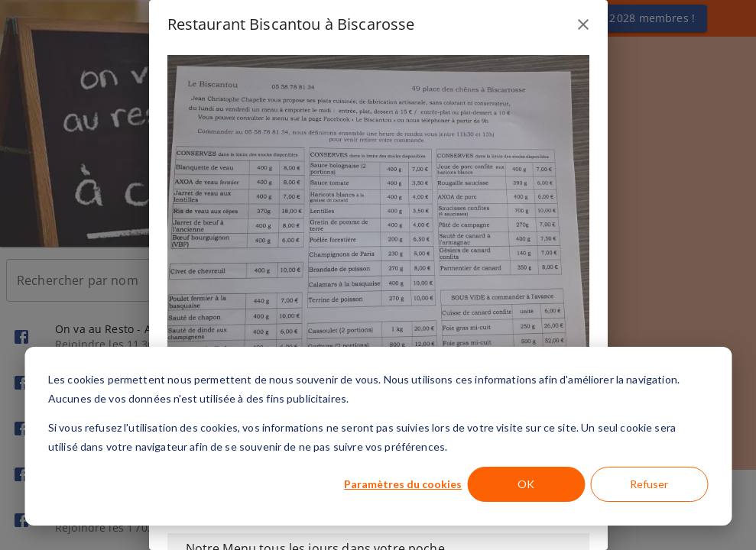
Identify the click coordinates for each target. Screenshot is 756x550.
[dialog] (378, 436)
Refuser (649, 484)
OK (526, 484)
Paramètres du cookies (403, 484)
